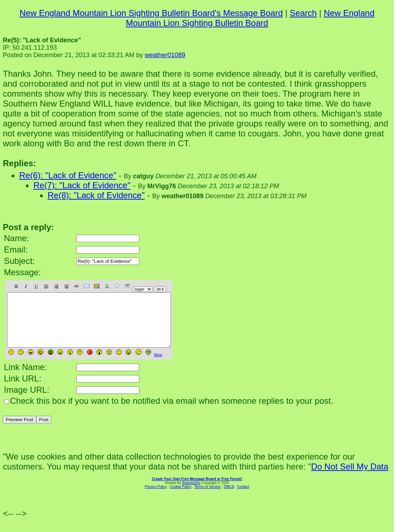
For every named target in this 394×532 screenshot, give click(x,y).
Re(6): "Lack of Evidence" (68, 175)
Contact (243, 497)
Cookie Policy (181, 497)
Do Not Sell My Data (350, 477)
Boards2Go (191, 493)
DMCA (229, 497)
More (158, 366)
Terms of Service (207, 497)
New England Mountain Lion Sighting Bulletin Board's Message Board (151, 13)
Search (303, 13)
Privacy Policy (156, 497)
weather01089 (165, 55)
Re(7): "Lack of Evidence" (82, 185)
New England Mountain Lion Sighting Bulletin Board (250, 18)
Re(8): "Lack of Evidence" (96, 195)
